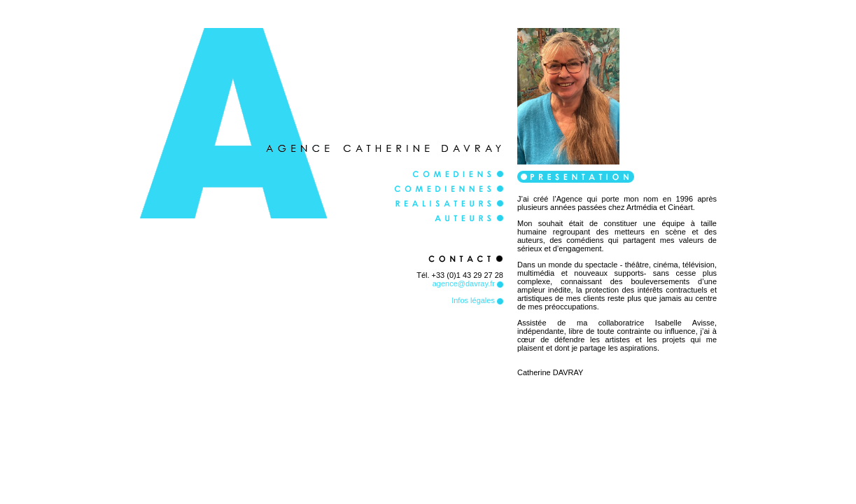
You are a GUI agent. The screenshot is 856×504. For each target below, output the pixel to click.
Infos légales (477, 300)
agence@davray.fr (468, 283)
